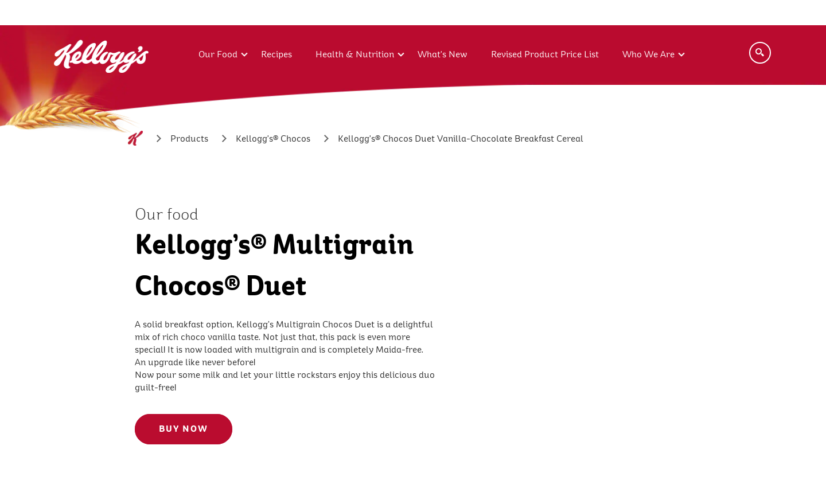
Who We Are (648, 54)
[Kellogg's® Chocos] (273, 138)
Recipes (276, 54)
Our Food (218, 54)
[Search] (760, 53)
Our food (167, 214)
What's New (442, 54)
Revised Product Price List (545, 54)
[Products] (189, 138)
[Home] (135, 138)
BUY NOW (184, 429)
